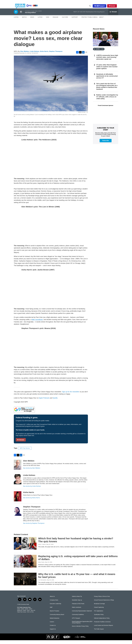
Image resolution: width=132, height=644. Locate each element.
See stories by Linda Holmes (32, 490)
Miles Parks (41, 566)
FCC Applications (99, 615)
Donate (114, 8)
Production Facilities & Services (102, 626)
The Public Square (99, 633)
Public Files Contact (22, 616)
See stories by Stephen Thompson (34, 527)
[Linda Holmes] (18, 483)
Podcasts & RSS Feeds (78, 607)
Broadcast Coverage (99, 607)
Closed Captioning (99, 611)
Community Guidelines (78, 618)
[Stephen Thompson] (18, 515)
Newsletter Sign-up (77, 604)
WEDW (27, 613)
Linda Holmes (34, 55)
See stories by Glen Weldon (32, 472)
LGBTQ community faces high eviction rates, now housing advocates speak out (107, 61)
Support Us (53, 633)
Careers (52, 626)
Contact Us (53, 629)
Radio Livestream (77, 611)
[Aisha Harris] (18, 500)
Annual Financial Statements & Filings (104, 604)
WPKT (28, 614)
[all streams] (113, 16)
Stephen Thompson (56, 55)
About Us (52, 600)
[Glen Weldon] (18, 469)
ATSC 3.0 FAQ (30, 616)
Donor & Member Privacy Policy (80, 630)
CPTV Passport (76, 622)
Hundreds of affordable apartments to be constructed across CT (107, 80)
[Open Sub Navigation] (20, 21)
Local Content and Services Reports (103, 629)
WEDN (23, 613)
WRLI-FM (33, 614)
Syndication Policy (99, 618)
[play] (16, 16)
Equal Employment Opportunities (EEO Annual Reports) (82, 626)
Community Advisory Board (57, 618)
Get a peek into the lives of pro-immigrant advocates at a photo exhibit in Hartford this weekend (107, 90)
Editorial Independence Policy (102, 622)
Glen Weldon (25, 55)
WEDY (31, 613)
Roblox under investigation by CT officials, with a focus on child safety (107, 101)
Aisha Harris (44, 55)
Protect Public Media (89, 21)
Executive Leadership (55, 607)
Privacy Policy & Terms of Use (102, 600)
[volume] (21, 16)
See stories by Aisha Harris (31, 501)
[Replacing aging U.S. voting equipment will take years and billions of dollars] (25, 565)
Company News (54, 604)
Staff (51, 611)
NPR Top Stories (25, 452)
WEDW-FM (20, 614)
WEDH (19, 613)
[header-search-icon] (91, 8)
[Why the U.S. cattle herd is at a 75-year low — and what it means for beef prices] (25, 583)
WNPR (25, 614)
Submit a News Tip (77, 600)
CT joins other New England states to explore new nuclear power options (107, 70)
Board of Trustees (55, 615)
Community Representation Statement (82, 615)
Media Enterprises (55, 622)
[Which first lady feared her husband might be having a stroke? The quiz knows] (25, 547)
